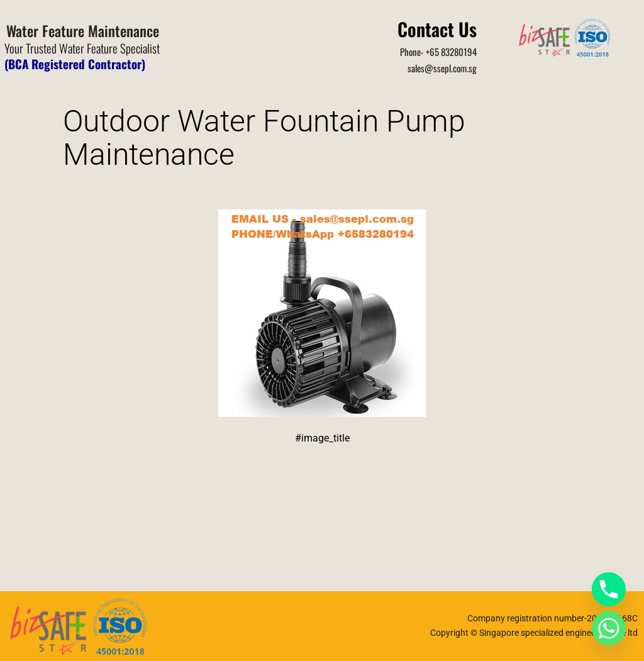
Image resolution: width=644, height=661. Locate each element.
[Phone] (609, 589)
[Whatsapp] (609, 628)
